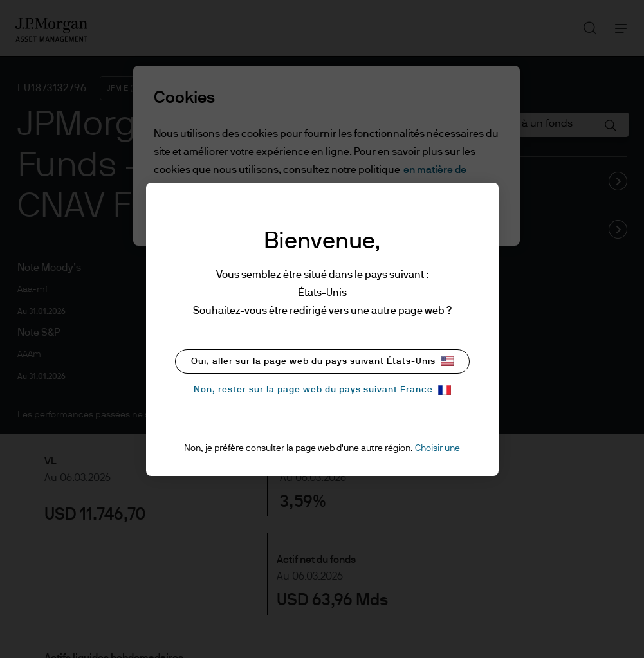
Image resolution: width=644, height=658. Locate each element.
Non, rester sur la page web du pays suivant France (322, 390)
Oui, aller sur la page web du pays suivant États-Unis (322, 361)
